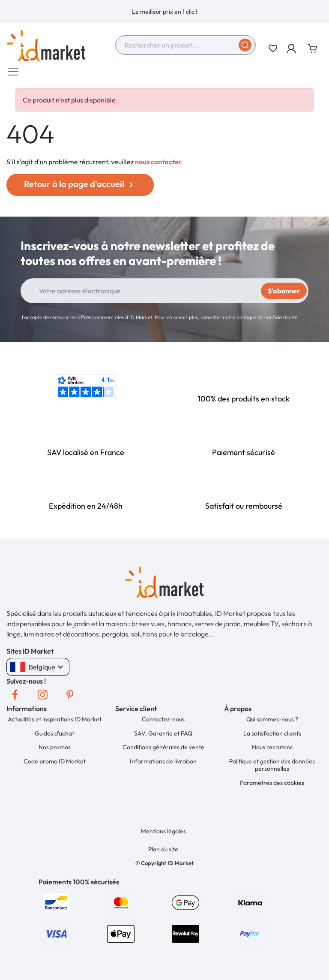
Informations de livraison (164, 762)
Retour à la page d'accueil (80, 188)
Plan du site (164, 847)
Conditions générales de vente (164, 749)
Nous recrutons (273, 749)
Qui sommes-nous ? (273, 723)
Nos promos (55, 749)
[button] (292, 48)
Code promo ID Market (55, 762)
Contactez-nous (164, 723)
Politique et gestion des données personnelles (272, 766)
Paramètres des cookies (272, 783)
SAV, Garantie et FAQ (164, 736)
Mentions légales (164, 830)
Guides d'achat (55, 736)
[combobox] (185, 45)
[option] (164, 12)
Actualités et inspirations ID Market (55, 723)
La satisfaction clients (273, 736)
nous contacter (158, 166)
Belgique (38, 671)
